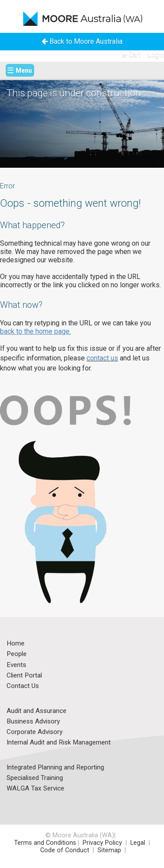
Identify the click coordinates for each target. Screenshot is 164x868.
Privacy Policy (102, 843)
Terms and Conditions (45, 843)
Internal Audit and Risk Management (59, 743)
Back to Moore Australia (82, 41)
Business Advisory (33, 722)
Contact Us (23, 686)
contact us (102, 358)
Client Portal (24, 676)
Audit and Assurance (37, 711)
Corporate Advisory (35, 732)
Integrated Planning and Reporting (55, 768)
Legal (139, 843)
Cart (131, 55)
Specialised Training (35, 778)
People (17, 654)
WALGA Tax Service (35, 789)
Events (16, 665)
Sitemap (109, 850)
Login (155, 55)
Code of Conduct (64, 850)
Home (16, 644)
